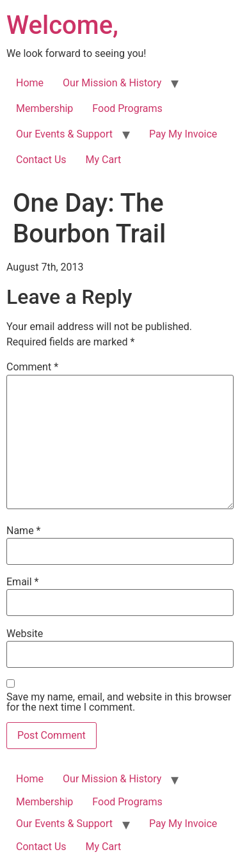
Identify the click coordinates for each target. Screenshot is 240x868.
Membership (44, 108)
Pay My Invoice (183, 134)
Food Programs (127, 108)
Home (30, 83)
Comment (32, 367)
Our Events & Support (64, 134)
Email (22, 582)
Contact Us (41, 160)
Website (25, 634)
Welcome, (62, 25)
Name (24, 531)
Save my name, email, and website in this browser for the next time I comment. (119, 702)
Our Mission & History (112, 83)
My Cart (104, 160)
